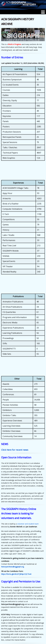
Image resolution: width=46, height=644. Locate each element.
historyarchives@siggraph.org (13, 567)
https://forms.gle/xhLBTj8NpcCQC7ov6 (16, 574)
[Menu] (43, 12)
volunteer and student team (28, 524)
